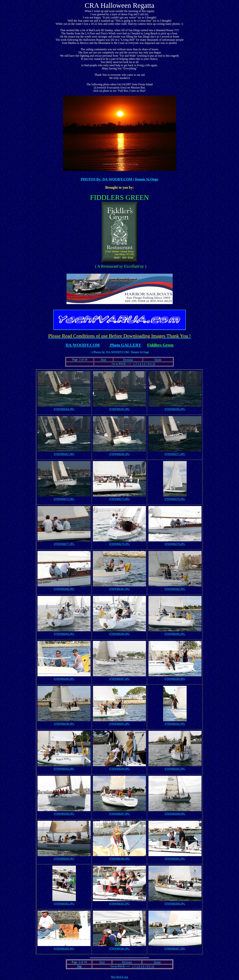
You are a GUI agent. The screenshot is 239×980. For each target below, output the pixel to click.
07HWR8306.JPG (119, 949)
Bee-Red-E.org (119, 977)
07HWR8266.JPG (175, 409)
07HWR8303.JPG (119, 904)
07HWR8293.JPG (64, 769)
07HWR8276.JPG (175, 499)
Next (103, 360)
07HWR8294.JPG (119, 769)
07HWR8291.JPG (119, 724)
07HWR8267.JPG (64, 454)
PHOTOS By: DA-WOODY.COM (107, 179)
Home (158, 360)
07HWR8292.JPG (175, 724)
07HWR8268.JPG (119, 454)
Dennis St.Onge (146, 179)
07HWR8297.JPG (119, 814)
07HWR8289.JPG (175, 679)
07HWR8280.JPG (64, 589)
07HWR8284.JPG (119, 634)
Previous (128, 360)
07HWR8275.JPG (119, 499)
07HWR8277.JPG (64, 544)
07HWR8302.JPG (64, 904)
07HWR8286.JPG (64, 679)
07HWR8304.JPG (175, 904)
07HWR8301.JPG (175, 859)
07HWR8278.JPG (119, 544)
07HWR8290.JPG (64, 724)
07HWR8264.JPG (64, 409)
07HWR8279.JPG (175, 544)
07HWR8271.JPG (175, 454)
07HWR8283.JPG (64, 634)
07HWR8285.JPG (175, 634)
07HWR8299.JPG (64, 859)
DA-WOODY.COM (83, 345)
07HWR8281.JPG (119, 589)
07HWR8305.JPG (64, 949)
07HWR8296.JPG (64, 814)
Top (79, 966)
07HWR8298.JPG (175, 814)
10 (154, 364)
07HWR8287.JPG (119, 679)
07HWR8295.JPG (175, 769)
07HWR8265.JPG (119, 409)
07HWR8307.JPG (175, 949)
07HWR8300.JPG (119, 859)
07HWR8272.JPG (64, 499)
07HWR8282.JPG (175, 589)
